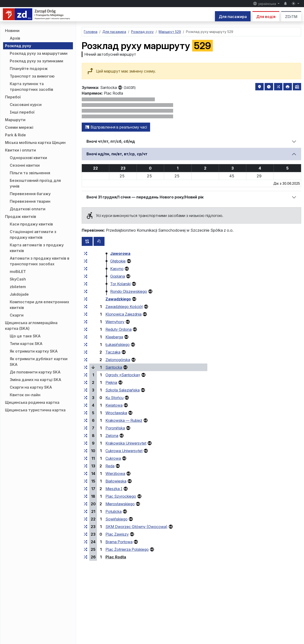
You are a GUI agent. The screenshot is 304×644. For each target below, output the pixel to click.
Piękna (111, 382)
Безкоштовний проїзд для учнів (35, 183)
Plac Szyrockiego (121, 496)
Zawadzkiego (118, 299)
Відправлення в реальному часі (116, 127)
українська (265, 4)
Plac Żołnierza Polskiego (127, 549)
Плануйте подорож (29, 69)
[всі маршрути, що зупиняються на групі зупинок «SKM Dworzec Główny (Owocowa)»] (85, 527)
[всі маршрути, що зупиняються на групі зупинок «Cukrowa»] (85, 458)
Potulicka (114, 511)
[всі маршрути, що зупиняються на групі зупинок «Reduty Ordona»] (85, 329)
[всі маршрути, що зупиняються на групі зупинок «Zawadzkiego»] (85, 299)
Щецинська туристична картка (35, 410)
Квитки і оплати (20, 150)
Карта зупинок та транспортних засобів (31, 87)
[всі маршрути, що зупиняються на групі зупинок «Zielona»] (85, 436)
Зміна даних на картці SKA (36, 380)
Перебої (13, 97)
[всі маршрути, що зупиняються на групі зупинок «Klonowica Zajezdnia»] (85, 314)
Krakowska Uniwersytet (126, 443)
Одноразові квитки (28, 158)
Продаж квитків (21, 216)
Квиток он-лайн (25, 395)
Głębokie (118, 261)
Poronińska (115, 428)
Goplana (118, 276)
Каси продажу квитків (31, 224)
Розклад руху (18, 46)
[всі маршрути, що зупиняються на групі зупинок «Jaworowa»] (85, 253)
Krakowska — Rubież (124, 420)
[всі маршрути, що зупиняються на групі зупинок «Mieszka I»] (85, 489)
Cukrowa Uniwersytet (124, 451)
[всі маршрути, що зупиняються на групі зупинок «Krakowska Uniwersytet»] (85, 443)
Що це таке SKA (25, 336)
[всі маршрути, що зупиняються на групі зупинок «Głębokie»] (85, 261)
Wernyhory (115, 322)
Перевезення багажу (30, 194)
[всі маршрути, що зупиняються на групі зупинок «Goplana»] (85, 276)
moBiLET (18, 271)
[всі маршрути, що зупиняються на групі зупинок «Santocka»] (85, 367)
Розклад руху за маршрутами (39, 53)
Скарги (17, 315)
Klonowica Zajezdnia (123, 314)
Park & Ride (15, 135)
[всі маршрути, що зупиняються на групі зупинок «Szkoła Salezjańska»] (85, 390)
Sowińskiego (116, 519)
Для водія (266, 17)
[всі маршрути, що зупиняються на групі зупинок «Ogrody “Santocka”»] (85, 375)
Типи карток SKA (26, 344)
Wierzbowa (115, 474)
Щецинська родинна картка (32, 402)
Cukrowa (113, 458)
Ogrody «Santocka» (123, 375)
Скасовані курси (26, 105)
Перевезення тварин (30, 201)
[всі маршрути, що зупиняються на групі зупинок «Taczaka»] (85, 352)
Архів (15, 38)
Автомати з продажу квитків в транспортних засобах (40, 261)
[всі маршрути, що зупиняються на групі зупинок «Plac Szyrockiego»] (85, 496)
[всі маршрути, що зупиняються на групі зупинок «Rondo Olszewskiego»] (85, 291)
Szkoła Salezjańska (123, 390)
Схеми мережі (19, 127)
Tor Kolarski (120, 284)
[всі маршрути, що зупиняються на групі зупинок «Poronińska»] (85, 428)
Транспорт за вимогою (32, 76)
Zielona (112, 436)
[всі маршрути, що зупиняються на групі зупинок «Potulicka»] (85, 511)
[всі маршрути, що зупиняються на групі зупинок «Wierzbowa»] (85, 474)
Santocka (114, 367)
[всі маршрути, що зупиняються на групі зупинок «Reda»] (85, 466)
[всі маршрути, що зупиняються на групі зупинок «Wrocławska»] (85, 413)
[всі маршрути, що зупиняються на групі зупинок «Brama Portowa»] (85, 542)
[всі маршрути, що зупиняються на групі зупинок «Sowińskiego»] (85, 519)
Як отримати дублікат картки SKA (39, 362)
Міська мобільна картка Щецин (35, 143)
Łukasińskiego (118, 345)
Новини (12, 31)
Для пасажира (233, 17)
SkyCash (18, 279)
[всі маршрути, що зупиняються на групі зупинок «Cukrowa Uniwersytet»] (85, 451)
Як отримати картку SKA (34, 351)
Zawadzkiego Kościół (124, 307)
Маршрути (15, 120)
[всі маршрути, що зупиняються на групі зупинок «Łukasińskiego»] (85, 345)
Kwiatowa (114, 405)
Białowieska (116, 481)
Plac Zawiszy (117, 534)
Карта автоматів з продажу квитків (37, 248)
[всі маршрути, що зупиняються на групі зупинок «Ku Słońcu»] (85, 398)
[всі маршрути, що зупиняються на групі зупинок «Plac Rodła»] (85, 557)
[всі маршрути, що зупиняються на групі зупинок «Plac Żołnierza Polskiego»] (85, 549)
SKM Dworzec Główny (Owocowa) (136, 527)
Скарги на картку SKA (31, 387)
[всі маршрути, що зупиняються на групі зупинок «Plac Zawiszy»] (85, 534)
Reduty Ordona (119, 329)
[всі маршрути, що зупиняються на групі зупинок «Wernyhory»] (85, 322)
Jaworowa (120, 253)
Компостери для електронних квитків (39, 305)
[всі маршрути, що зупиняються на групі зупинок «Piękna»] (85, 382)
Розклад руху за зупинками (36, 61)
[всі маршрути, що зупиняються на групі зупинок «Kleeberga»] (85, 337)
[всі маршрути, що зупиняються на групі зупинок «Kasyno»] (85, 269)
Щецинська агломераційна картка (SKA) (31, 326)
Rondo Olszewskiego (129, 291)
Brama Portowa (119, 542)
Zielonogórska (118, 360)
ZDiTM (291, 17)
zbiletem (18, 287)
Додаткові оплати (28, 209)
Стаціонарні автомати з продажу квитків (33, 235)
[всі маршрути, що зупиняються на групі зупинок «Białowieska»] (85, 481)
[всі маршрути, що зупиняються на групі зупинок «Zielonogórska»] (85, 360)
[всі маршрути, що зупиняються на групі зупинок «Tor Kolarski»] (85, 284)
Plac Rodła (116, 557)
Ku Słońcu (114, 398)
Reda (110, 466)
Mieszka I (114, 489)
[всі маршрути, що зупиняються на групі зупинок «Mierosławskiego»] (85, 504)
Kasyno (117, 269)
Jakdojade (19, 294)
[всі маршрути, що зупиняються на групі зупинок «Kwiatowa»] (85, 405)
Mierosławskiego (120, 504)
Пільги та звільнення (30, 173)
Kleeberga (114, 337)
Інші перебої (22, 112)
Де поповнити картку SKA (35, 372)
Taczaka (113, 352)
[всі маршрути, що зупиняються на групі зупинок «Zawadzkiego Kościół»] (85, 307)
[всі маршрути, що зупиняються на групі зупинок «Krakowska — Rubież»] (85, 420)
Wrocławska (116, 413)
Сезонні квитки (25, 165)
